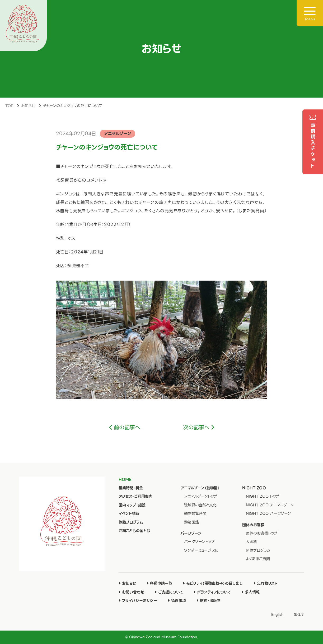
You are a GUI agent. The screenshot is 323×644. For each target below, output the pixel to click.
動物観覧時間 (195, 513)
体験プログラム (131, 522)
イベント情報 (129, 513)
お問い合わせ (131, 592)
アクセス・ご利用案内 (135, 496)
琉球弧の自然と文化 (200, 505)
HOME (125, 479)
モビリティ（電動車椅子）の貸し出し (213, 583)
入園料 (251, 542)
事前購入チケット (313, 146)
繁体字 (299, 615)
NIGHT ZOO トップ (263, 496)
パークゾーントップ (199, 542)
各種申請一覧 (159, 583)
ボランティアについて (212, 592)
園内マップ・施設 (132, 505)
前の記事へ (127, 427)
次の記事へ (196, 427)
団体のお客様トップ (262, 533)
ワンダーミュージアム (201, 550)
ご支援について (169, 592)
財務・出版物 (209, 600)
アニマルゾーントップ (201, 496)
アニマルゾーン (118, 134)
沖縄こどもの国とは (134, 531)
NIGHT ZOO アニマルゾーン (270, 505)
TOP (9, 106)
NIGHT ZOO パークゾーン (268, 513)
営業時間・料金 (131, 488)
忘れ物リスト (266, 583)
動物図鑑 (191, 522)
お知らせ (28, 106)
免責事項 (177, 600)
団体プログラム (258, 550)
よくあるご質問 (258, 559)
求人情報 (251, 592)
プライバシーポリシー (138, 600)
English (277, 615)
